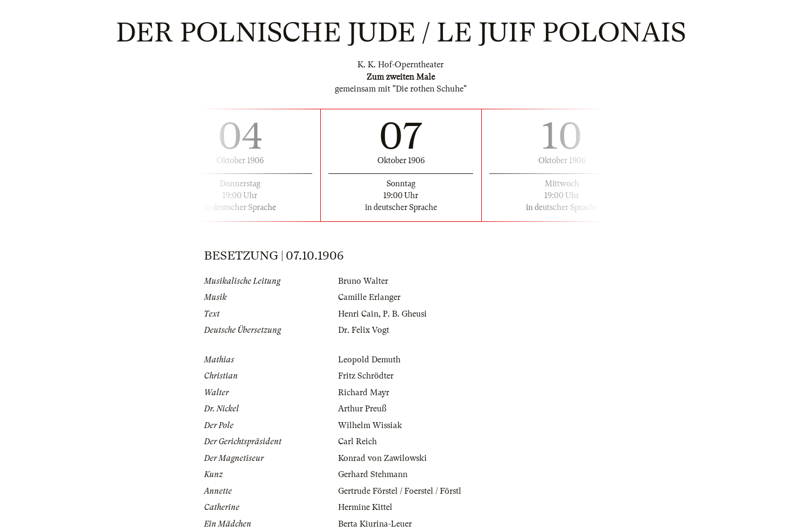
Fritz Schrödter (366, 376)
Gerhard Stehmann (373, 474)
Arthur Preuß (362, 409)
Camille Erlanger (369, 297)
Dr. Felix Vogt (364, 330)
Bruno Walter (363, 281)
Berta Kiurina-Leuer (375, 524)
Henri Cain (358, 314)
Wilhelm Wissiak (370, 425)
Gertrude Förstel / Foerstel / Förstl (400, 491)
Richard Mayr (364, 393)
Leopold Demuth (369, 360)
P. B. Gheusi (405, 314)
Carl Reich (357, 442)
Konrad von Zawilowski (382, 458)
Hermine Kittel (365, 507)
